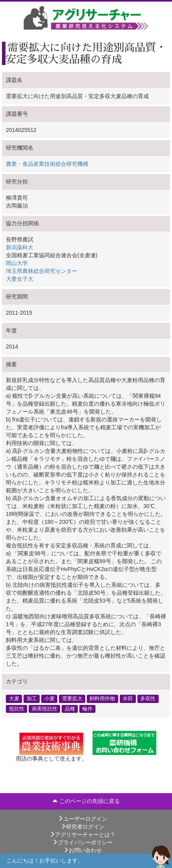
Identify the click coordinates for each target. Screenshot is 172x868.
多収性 (148, 699)
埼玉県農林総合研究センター (42, 271)
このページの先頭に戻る (86, 801)
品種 (70, 708)
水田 (128, 699)
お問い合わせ (82, 850)
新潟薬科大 (20, 247)
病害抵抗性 (45, 708)
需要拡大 (72, 699)
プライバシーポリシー (82, 842)
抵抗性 (17, 708)
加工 (32, 699)
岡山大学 (17, 263)
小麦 (49, 699)
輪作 (88, 708)
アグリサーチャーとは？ (82, 835)
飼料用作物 (102, 699)
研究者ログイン (82, 827)
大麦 (14, 699)
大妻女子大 (20, 279)
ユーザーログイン (82, 819)
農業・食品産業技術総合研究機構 (47, 164)
